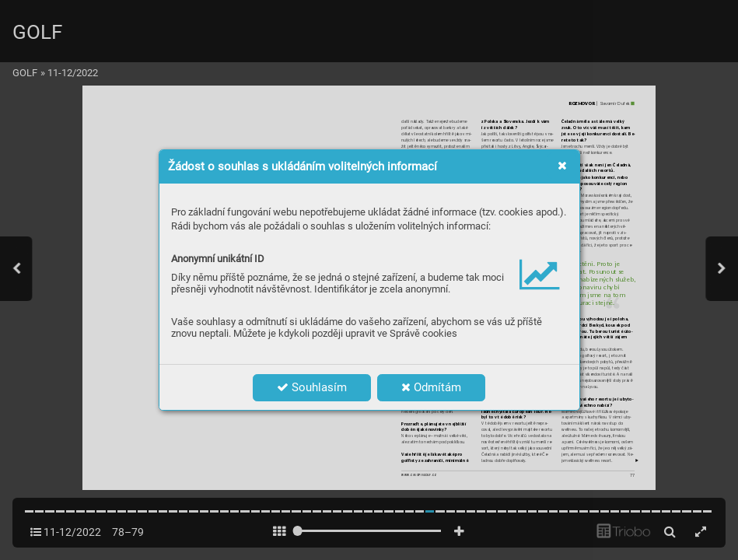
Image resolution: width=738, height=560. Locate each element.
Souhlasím (312, 387)
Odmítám (431, 387)
